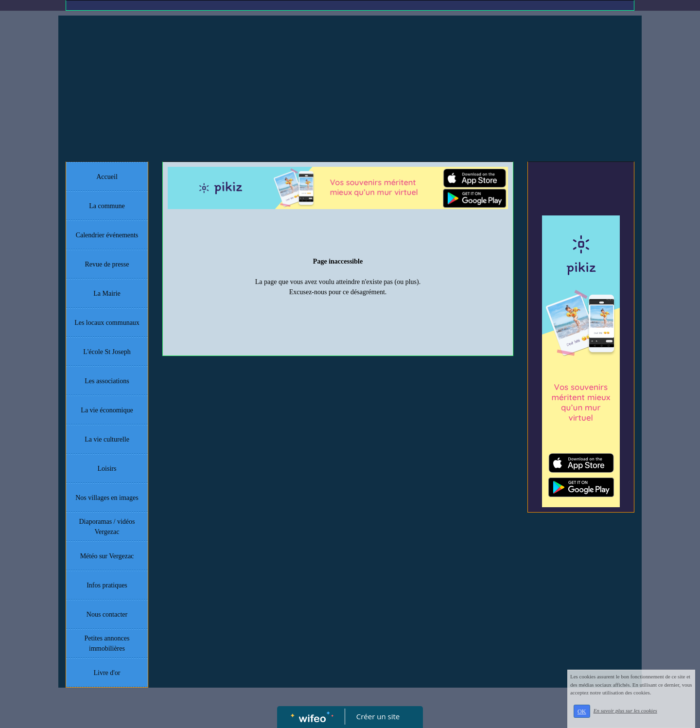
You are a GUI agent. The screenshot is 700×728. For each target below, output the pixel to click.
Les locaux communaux (107, 323)
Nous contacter (107, 614)
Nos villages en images (107, 498)
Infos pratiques (107, 585)
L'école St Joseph (107, 352)
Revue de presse (107, 264)
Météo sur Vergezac (107, 556)
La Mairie (107, 293)
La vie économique (107, 410)
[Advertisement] (350, 89)
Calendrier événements (107, 235)
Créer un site (378, 716)
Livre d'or (107, 673)
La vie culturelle (107, 439)
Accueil (107, 177)
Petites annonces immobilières (107, 643)
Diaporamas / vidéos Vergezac (107, 527)
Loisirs (107, 469)
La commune (107, 206)
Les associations (107, 381)
